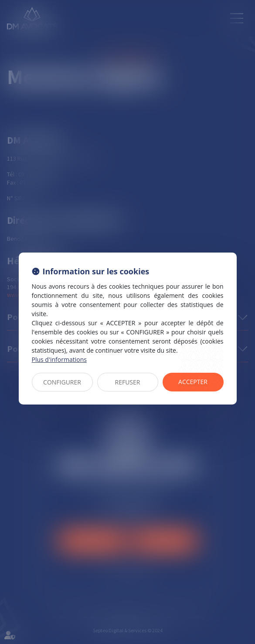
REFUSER (128, 382)
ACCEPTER (193, 382)
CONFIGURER (62, 382)
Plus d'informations (59, 359)
